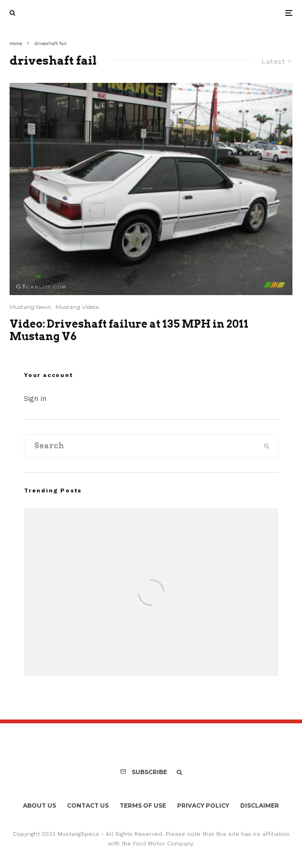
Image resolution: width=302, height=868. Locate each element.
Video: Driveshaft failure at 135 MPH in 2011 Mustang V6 (129, 330)
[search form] (140, 446)
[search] (267, 446)
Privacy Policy (203, 805)
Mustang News (30, 307)
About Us (39, 805)
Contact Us (88, 805)
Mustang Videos (77, 307)
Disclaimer (260, 805)
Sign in (35, 399)
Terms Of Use (143, 805)
